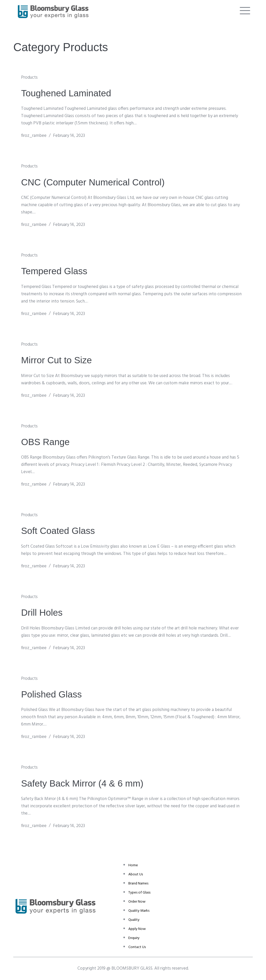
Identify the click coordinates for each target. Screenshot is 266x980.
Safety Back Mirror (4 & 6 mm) (82, 783)
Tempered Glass (54, 271)
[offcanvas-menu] (245, 11)
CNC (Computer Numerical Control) (93, 182)
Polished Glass (51, 694)
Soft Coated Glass (58, 531)
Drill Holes (42, 612)
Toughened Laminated (66, 93)
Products (29, 78)
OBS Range (45, 442)
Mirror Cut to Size (56, 360)
